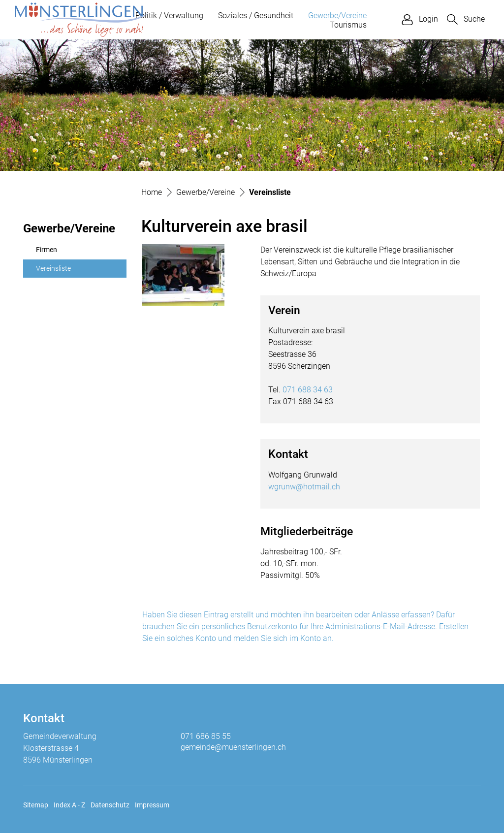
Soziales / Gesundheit (256, 16)
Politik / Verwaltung (169, 16)
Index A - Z (69, 805)
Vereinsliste (60, 271)
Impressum (152, 805)
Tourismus (348, 25)
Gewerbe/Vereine (337, 16)
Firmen (47, 250)
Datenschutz (110, 805)
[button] (466, 19)
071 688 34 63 (308, 390)
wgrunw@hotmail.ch (304, 487)
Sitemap (36, 805)
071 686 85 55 (206, 736)
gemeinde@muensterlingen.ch (233, 747)
